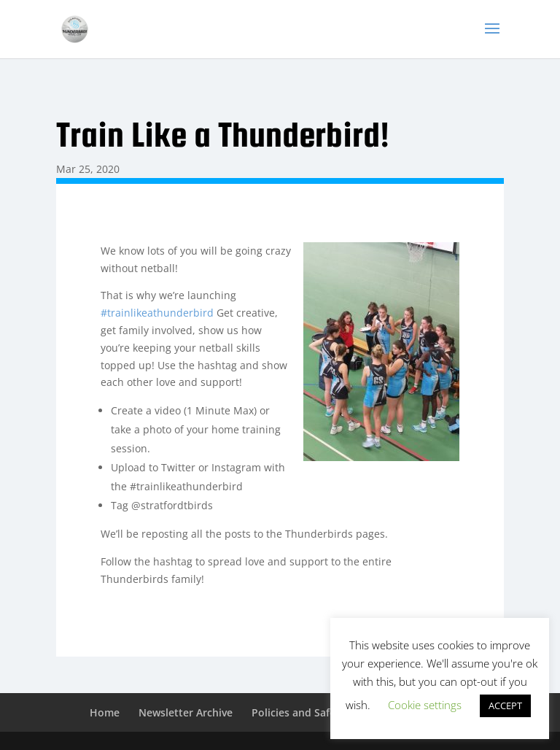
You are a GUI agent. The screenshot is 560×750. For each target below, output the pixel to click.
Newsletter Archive (186, 712)
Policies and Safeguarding (316, 712)
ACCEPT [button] (505, 705)
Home (105, 712)
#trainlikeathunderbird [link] (157, 313)
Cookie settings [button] (425, 705)
